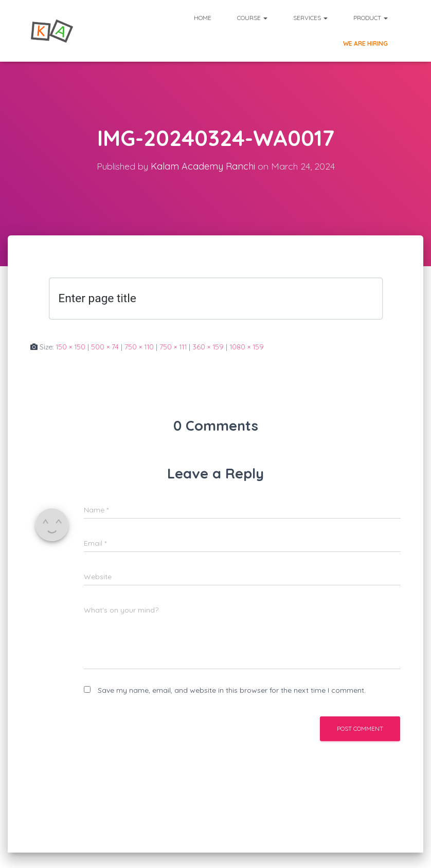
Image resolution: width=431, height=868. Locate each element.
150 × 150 (70, 347)
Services (310, 18)
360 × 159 (208, 347)
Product (371, 18)
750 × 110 (139, 347)
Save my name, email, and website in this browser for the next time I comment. (232, 690)
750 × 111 (173, 347)
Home (203, 18)
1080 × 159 (247, 347)
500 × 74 (105, 347)
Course (252, 18)
